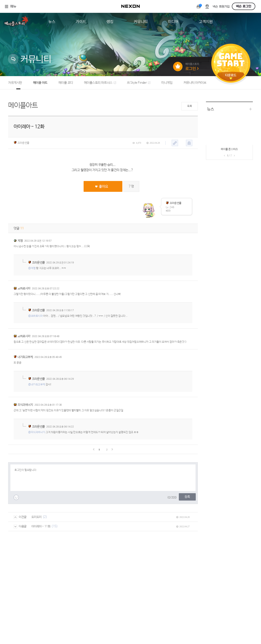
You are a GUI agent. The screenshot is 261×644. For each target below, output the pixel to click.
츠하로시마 (24, 288)
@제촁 (32, 268)
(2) (45, 517)
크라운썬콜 (22, 143)
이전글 (20, 517)
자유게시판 (15, 83)
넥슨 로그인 (244, 6)
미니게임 (167, 83)
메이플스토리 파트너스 (100, 83)
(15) (54, 526)
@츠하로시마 (35, 316)
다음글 (20, 526)
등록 (187, 497)
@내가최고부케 (37, 385)
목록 (190, 106)
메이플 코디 (66, 83)
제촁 (20, 241)
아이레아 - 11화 (41, 526)
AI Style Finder (139, 83)
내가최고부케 (25, 357)
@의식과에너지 (37, 432)
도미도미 (36, 517)
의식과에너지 (25, 405)
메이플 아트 (40, 83)
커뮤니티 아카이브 (195, 83)
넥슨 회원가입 (221, 7)
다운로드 (231, 77)
